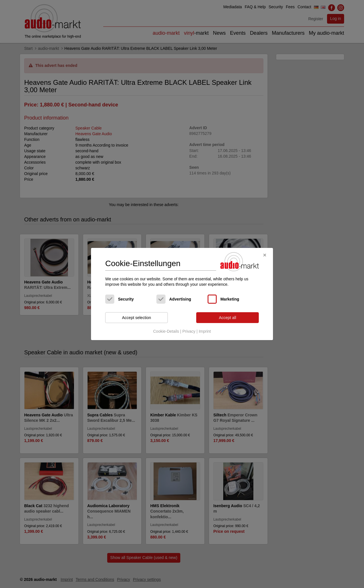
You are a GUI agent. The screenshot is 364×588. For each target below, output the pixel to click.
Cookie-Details (166, 331)
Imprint (205, 331)
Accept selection (136, 318)
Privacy (189, 331)
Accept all (228, 318)
